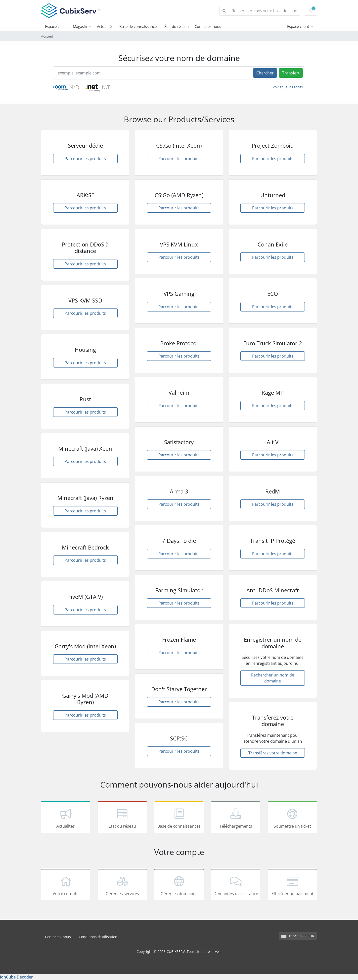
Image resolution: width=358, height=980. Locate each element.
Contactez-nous (208, 26)
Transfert (291, 73)
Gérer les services (122, 885)
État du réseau (177, 26)
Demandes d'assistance (236, 885)
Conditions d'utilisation (98, 937)
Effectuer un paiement (292, 885)
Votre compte (66, 885)
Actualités (105, 26)
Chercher (265, 73)
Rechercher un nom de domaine (273, 678)
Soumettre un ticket (292, 818)
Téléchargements (236, 818)
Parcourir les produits (85, 159)
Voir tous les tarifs (288, 87)
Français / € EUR (298, 936)
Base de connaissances (139, 26)
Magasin (80, 26)
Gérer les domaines (179, 885)
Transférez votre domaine (273, 753)
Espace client (56, 26)
